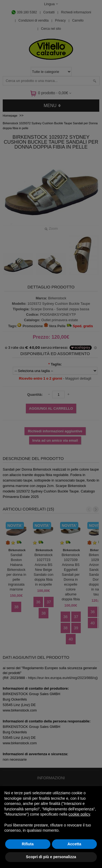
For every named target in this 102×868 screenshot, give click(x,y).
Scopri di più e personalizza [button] (51, 857)
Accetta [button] (74, 844)
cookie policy (79, 814)
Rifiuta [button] (28, 844)
